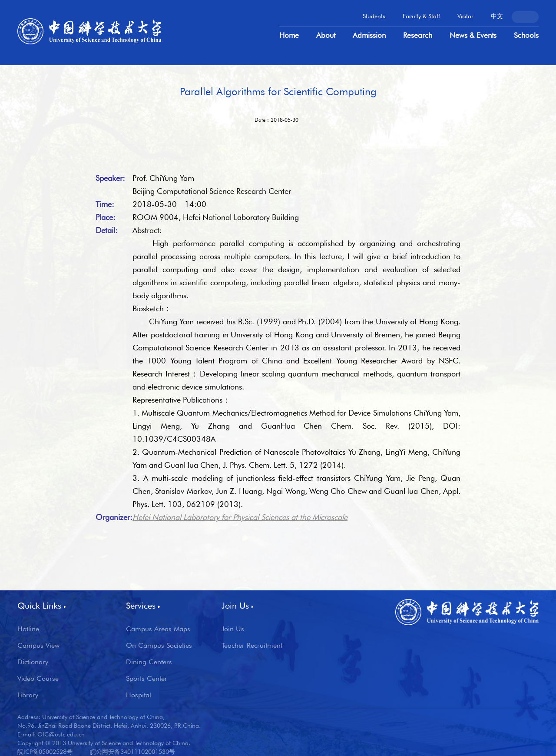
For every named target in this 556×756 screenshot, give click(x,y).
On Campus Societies (159, 646)
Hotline (28, 629)
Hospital (139, 695)
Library (28, 695)
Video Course (38, 679)
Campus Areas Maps (158, 629)
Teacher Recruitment (252, 646)
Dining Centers (149, 662)
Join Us (233, 629)
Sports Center (147, 679)
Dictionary (33, 662)
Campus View (38, 646)
